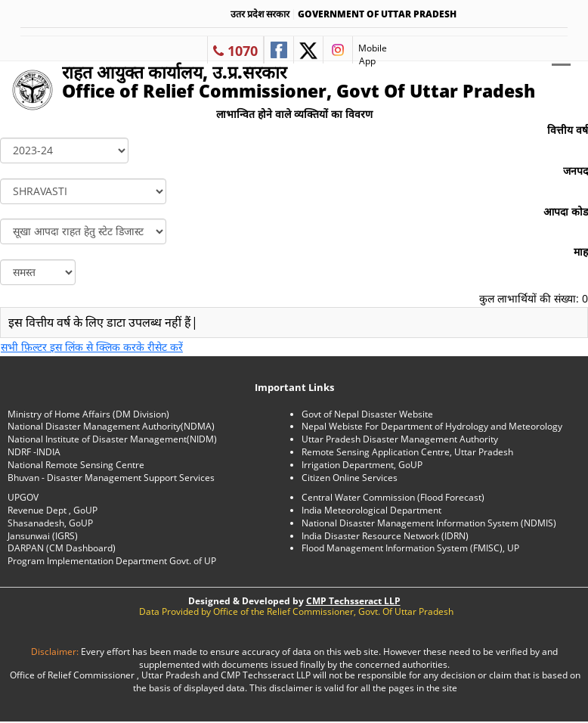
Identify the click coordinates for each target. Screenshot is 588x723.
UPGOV (23, 497)
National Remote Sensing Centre (76, 465)
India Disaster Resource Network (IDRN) (385, 536)
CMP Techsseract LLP (353, 601)
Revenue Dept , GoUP (53, 510)
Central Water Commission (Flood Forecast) (393, 497)
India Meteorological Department (371, 510)
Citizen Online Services (350, 478)
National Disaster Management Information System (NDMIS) (429, 523)
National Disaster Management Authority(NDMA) (111, 426)
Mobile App (370, 53)
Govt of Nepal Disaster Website (367, 414)
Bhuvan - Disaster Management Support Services (111, 478)
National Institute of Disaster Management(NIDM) (112, 439)
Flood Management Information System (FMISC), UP (410, 548)
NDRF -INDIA (34, 452)
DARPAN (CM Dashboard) (62, 548)
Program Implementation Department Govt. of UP (112, 561)
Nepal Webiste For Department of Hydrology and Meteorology (432, 426)
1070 (235, 51)
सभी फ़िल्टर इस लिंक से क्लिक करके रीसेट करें (92, 347)
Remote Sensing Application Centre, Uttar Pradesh (407, 452)
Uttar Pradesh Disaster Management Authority (400, 439)
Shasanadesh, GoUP (50, 523)
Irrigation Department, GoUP (362, 465)
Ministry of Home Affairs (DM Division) (88, 414)
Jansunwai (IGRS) (43, 536)
